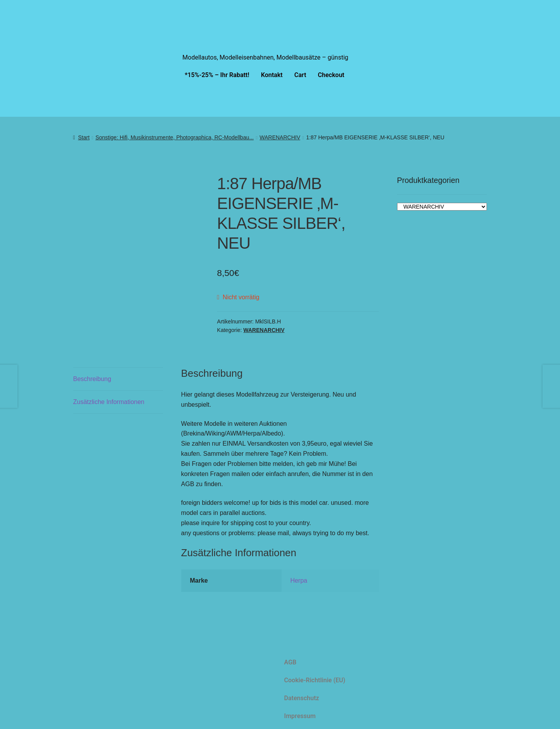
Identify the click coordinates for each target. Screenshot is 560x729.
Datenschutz (302, 698)
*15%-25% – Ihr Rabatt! (217, 75)
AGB (290, 662)
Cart (300, 75)
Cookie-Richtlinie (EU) (315, 680)
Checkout (331, 75)
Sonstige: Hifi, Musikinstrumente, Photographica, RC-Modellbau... (174, 137)
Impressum (300, 716)
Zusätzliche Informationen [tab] (109, 402)
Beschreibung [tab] (92, 379)
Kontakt (272, 75)
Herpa (299, 581)
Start (84, 137)
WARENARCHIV (280, 137)
